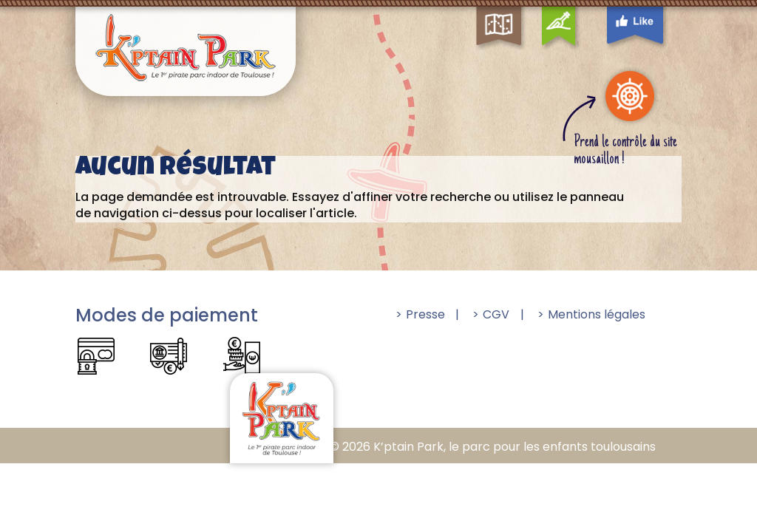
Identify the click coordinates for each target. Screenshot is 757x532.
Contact (561, 8)
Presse (425, 314)
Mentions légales (597, 314)
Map (515, 8)
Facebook (652, 8)
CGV (496, 314)
